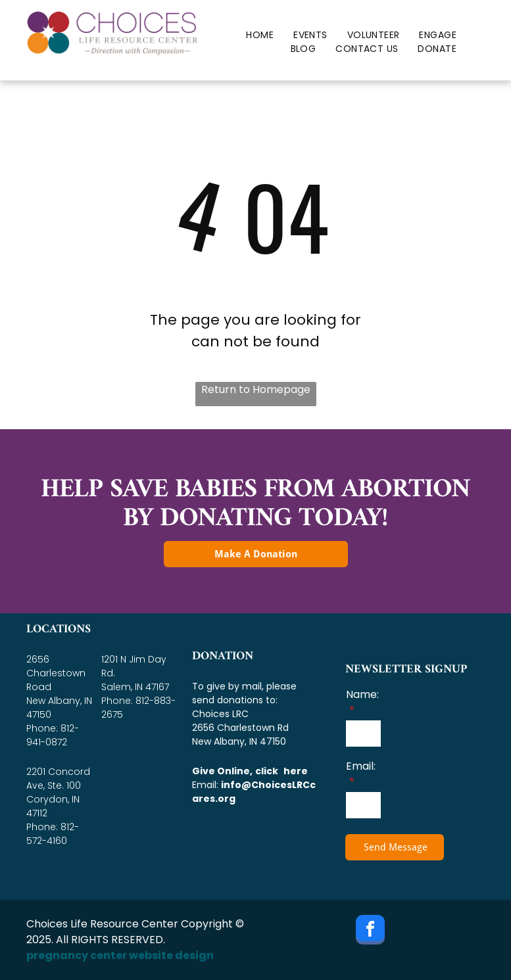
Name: (362, 694)
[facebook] (370, 931)
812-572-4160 (53, 834)
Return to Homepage (256, 389)
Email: (361, 766)
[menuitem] (260, 35)
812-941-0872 (53, 735)
